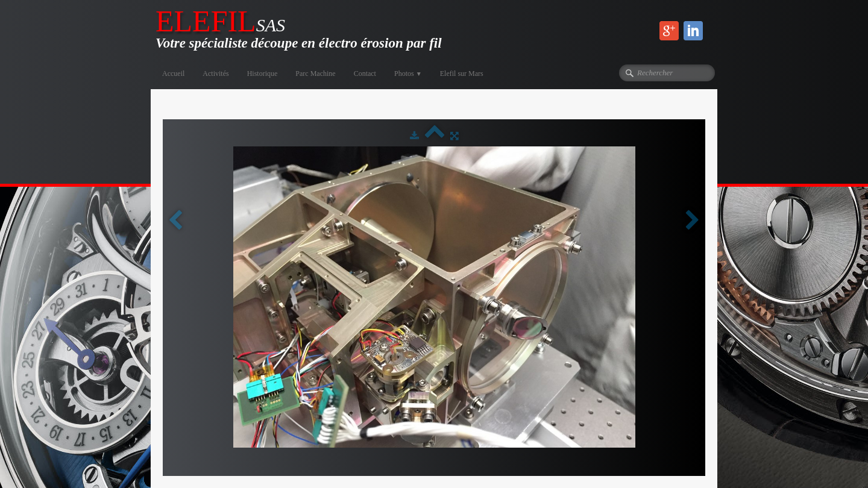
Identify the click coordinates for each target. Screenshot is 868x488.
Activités (215, 74)
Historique (263, 74)
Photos (408, 74)
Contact (365, 74)
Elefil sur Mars (462, 74)
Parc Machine (315, 74)
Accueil (173, 74)
